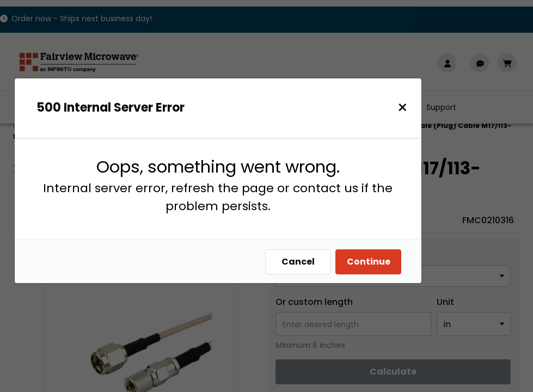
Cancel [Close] (304, 262)
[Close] (408, 108)
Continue (374, 262)
